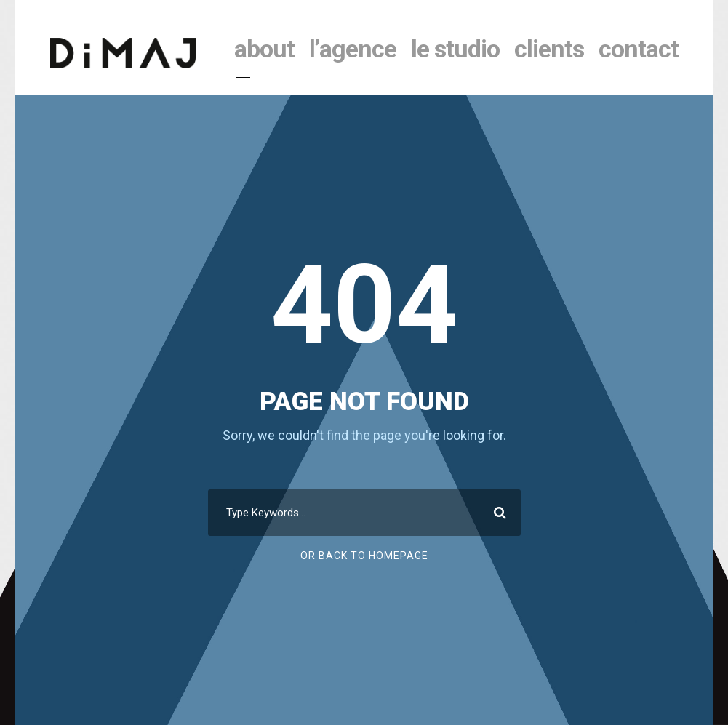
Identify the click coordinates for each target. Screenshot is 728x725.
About (264, 49)
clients (549, 49)
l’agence (353, 49)
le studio (455, 49)
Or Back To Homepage (364, 556)
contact (639, 49)
